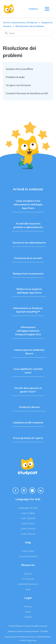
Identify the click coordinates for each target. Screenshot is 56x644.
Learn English (28, 513)
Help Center (28, 551)
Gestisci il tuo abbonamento (29, 243)
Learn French (28, 523)
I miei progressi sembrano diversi (29, 352)
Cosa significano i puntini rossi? (28, 371)
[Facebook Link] (16, 491)
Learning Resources (28, 584)
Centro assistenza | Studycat (20, 22)
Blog (28, 589)
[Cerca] (28, 33)
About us (28, 574)
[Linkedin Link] (41, 491)
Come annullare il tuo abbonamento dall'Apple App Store (28, 204)
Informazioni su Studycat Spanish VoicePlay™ (28, 310)
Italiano (34, 9)
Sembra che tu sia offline (19, 69)
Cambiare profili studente (28, 422)
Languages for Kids (28, 508)
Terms (28, 612)
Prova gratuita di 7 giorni (28, 438)
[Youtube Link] (32, 491)
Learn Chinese (28, 534)
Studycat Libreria (29, 407)
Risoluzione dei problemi (30, 26)
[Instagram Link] (24, 491)
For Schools (28, 579)
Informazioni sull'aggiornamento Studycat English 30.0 (28, 331)
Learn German (28, 529)
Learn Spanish (28, 518)
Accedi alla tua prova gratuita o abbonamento (28, 225)
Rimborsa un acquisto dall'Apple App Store (29, 291)
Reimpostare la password (28, 273)
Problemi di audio (15, 77)
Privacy (28, 607)
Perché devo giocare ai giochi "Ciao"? (28, 390)
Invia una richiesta (28, 556)
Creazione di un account (28, 258)
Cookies (28, 617)
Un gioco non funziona (18, 85)
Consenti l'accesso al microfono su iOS (27, 93)
